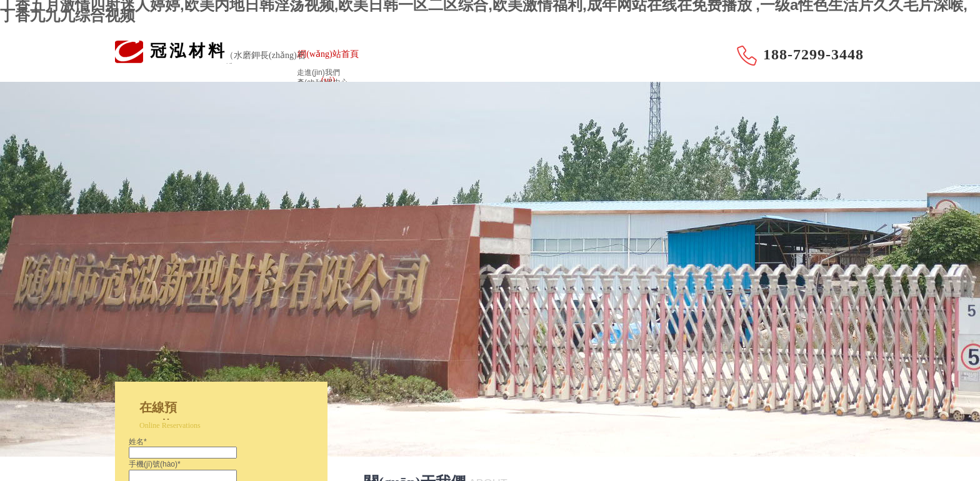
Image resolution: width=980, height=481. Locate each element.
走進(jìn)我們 (318, 72)
